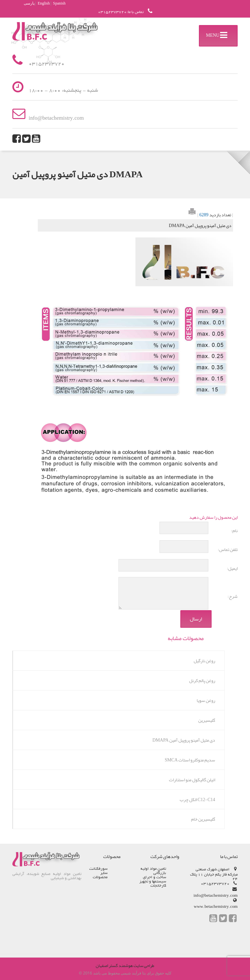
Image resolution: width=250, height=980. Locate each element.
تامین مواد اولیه (153, 869)
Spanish (59, 3)
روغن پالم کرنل (202, 680)
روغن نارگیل (204, 661)
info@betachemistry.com (215, 896)
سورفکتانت (98, 869)
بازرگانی (160, 873)
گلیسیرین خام (203, 819)
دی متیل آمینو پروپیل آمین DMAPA (184, 740)
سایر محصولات (100, 875)
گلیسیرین (207, 720)
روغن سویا (206, 700)
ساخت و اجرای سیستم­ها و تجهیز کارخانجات (153, 882)
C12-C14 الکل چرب (197, 799)
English (44, 3)
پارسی (29, 3)
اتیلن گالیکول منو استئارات (192, 780)
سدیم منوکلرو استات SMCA (190, 760)
